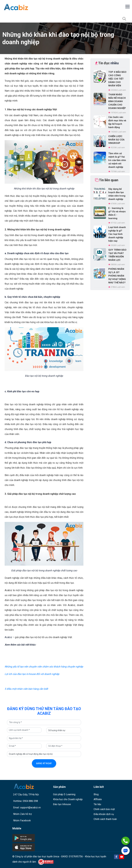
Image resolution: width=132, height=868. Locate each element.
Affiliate (98, 799)
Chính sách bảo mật (104, 809)
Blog (96, 794)
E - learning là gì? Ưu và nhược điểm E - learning (117, 213)
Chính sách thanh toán (105, 819)
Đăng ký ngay (44, 763)
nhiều (115, 63)
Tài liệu (97, 804)
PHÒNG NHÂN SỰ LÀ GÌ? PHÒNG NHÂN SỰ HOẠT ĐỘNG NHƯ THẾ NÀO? (117, 276)
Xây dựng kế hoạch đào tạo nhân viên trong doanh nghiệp (117, 194)
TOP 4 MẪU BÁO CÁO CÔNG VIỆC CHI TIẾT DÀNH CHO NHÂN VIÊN (117, 79)
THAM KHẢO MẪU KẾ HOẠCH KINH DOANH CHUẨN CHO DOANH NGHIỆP (117, 101)
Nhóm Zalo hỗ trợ (22, 814)
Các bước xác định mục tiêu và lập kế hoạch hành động (117, 122)
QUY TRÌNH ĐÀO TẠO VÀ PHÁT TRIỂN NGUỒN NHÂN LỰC (117, 255)
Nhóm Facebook (22, 820)
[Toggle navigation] (6, 19)
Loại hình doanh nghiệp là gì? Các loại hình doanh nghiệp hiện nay (117, 234)
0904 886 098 (30, 801)
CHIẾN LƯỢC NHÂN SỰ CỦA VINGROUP (116, 140)
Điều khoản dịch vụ (104, 814)
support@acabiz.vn (30, 808)
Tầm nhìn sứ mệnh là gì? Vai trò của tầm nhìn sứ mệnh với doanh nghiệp (117, 160)
